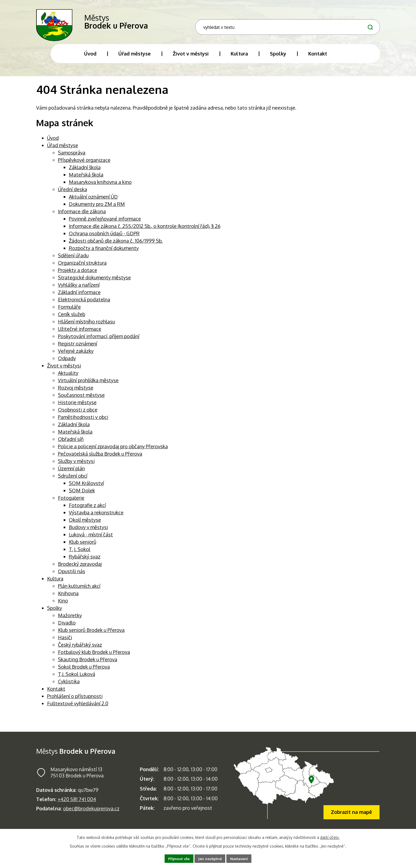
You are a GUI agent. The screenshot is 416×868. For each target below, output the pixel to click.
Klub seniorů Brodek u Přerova (91, 634)
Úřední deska (73, 193)
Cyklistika (69, 685)
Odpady (67, 362)
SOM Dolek (82, 495)
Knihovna (68, 597)
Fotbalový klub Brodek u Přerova (94, 656)
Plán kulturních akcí (79, 590)
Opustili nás (72, 575)
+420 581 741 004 (77, 803)
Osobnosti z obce (78, 414)
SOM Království (86, 487)
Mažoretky (70, 619)
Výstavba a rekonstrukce (96, 517)
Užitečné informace (80, 333)
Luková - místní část (91, 539)
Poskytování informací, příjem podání (99, 340)
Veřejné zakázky (76, 355)
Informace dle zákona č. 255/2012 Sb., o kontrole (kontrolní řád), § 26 (145, 230)
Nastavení (241, 858)
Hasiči (65, 641)
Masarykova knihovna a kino (100, 186)
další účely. (330, 837)
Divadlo (67, 627)
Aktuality (68, 377)
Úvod (53, 142)
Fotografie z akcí (87, 509)
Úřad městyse (63, 149)
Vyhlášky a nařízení (79, 289)
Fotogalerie (71, 502)
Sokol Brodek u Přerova (84, 671)
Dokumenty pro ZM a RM (97, 208)
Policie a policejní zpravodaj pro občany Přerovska (113, 450)
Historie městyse (77, 406)
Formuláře (69, 311)
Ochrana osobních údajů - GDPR (104, 237)
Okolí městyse (85, 524)
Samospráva (72, 157)
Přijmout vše (177, 858)
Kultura (55, 583)
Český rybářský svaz (80, 649)
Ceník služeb (72, 318)
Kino (63, 605)
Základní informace (79, 296)
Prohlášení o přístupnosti (75, 700)
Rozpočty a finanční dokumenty (104, 252)
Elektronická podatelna (84, 304)
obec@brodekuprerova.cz (91, 813)
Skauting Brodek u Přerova (88, 663)
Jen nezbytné (210, 858)
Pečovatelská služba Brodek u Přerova (100, 458)
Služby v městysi (76, 465)
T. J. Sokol (80, 553)
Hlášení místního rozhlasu (87, 326)
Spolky (55, 612)
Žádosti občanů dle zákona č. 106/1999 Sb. (116, 245)
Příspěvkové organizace (84, 164)
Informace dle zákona (82, 215)
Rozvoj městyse (76, 392)
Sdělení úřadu (73, 260)
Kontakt (56, 693)
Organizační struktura (82, 267)
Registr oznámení (78, 348)
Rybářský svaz (85, 561)
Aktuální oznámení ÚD (93, 201)
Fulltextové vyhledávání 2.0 (78, 708)
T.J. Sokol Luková (77, 678)
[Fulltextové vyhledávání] (337, 25)
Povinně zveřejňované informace (105, 223)
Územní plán (71, 472)
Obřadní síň (71, 443)
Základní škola (85, 171)
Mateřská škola (86, 179)
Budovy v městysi (88, 531)
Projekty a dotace (78, 274)
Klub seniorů (83, 546)
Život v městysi (64, 370)
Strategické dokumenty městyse (94, 282)
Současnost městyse (81, 399)
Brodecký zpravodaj (80, 568)
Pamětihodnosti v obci (83, 421)
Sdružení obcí (73, 480)
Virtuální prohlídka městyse (88, 384)
